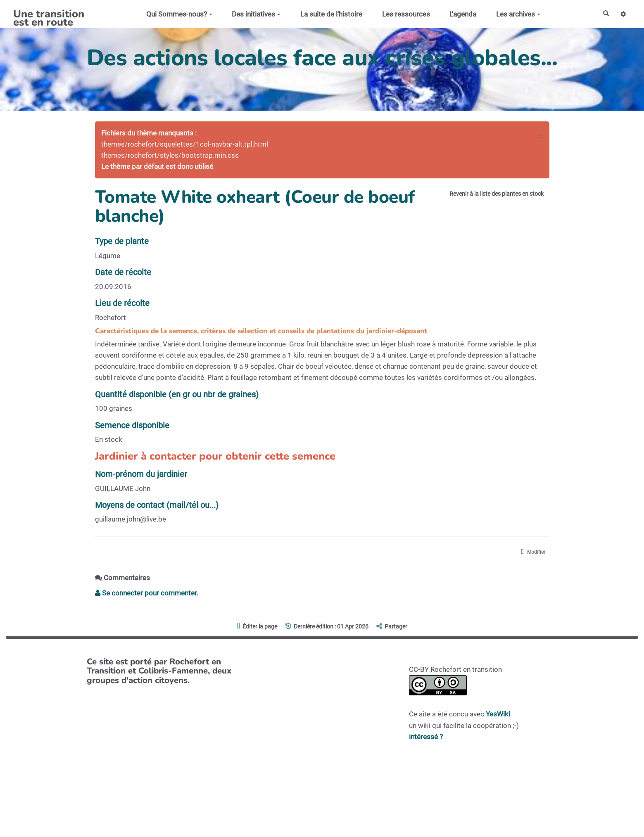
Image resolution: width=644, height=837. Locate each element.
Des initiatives (252, 14)
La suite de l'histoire (327, 14)
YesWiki (498, 716)
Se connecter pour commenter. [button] (147, 595)
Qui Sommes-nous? (175, 14)
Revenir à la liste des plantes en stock (484, 196)
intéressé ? (426, 738)
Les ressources (402, 14)
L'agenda (459, 14)
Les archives (514, 14)
